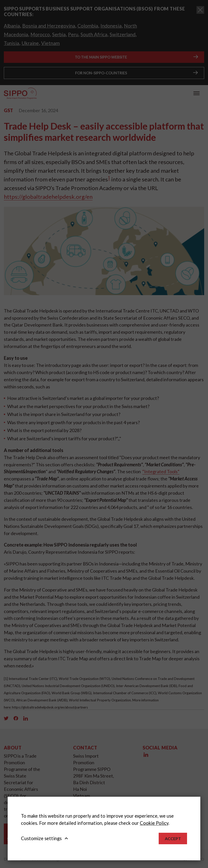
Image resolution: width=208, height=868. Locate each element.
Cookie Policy (154, 823)
